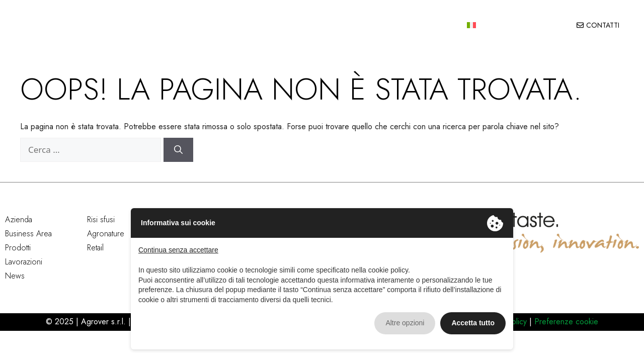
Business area (248, 27)
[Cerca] (178, 152)
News (447, 27)
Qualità (359, 27)
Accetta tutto (473, 323)
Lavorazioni (405, 27)
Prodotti (312, 27)
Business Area (28, 236)
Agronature (106, 236)
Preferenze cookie (565, 324)
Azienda (187, 27)
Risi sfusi (101, 222)
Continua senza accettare (178, 250)
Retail (95, 250)
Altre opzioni (405, 323)
